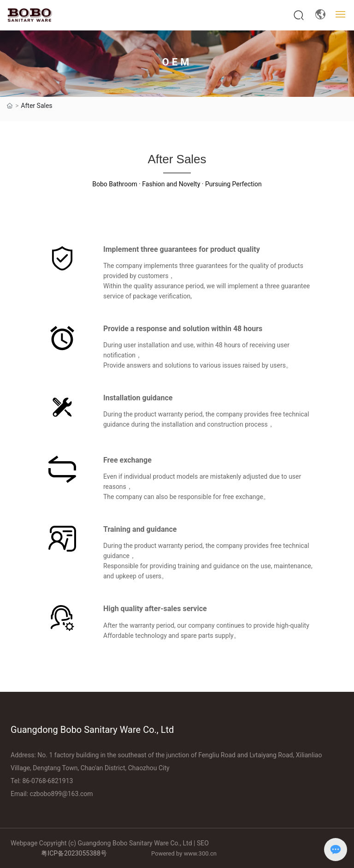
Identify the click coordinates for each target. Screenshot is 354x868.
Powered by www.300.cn (184, 853)
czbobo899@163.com (62, 794)
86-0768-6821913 (47, 781)
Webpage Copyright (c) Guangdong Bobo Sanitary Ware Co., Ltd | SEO (110, 843)
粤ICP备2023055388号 (74, 853)
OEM (177, 62)
